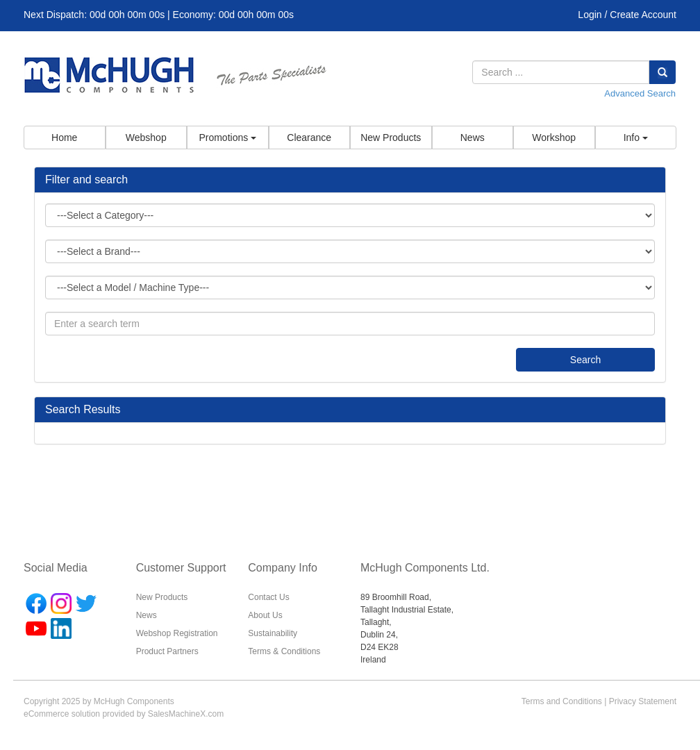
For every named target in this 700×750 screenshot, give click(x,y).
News (147, 615)
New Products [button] (391, 137)
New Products (162, 597)
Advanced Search (640, 93)
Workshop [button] (554, 137)
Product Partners (167, 651)
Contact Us (268, 597)
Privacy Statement (643, 701)
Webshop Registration (177, 633)
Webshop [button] (146, 137)
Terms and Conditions (562, 701)
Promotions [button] (227, 137)
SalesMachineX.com (186, 714)
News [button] (473, 137)
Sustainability (273, 633)
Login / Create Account (627, 15)
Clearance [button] (309, 137)
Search (585, 360)
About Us (265, 615)
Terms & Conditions (284, 651)
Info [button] (636, 137)
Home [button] (64, 137)
